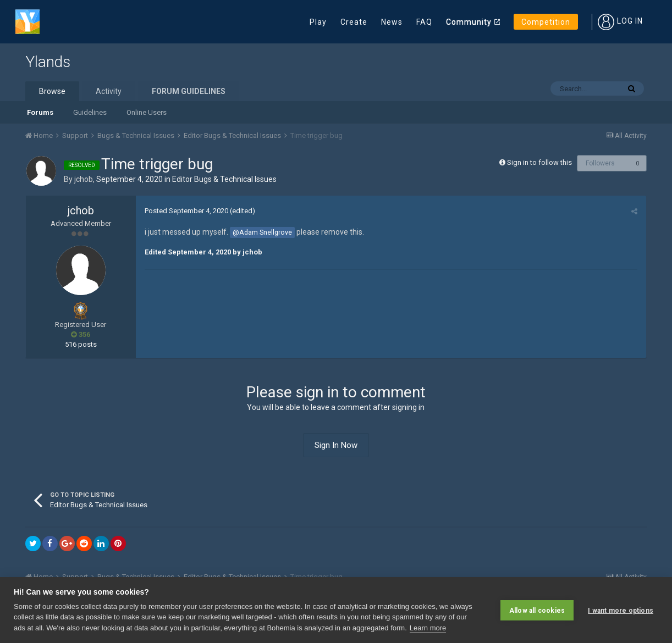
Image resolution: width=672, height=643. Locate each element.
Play (318, 22)
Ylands (48, 62)
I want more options (621, 610)
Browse (52, 91)
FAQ (424, 22)
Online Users (147, 112)
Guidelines (90, 112)
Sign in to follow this (539, 162)
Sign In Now (336, 445)
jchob (84, 179)
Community (469, 22)
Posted (186, 211)
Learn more (428, 628)
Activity (109, 91)
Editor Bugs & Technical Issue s (224, 179)
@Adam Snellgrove (262, 232)
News (392, 22)
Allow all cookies (537, 610)
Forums (40, 112)
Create (354, 22)
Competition (546, 22)
